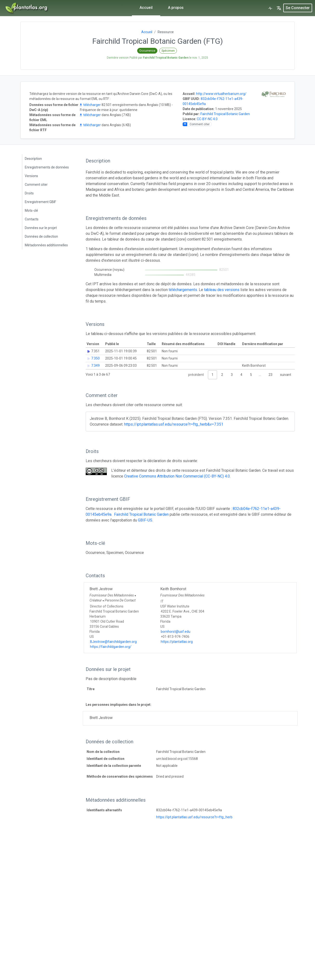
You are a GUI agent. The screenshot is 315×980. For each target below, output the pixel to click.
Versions (31, 176)
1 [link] (212, 375)
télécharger (90, 105)
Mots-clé (31, 211)
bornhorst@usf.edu (176, 632)
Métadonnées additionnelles (46, 245)
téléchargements (183, 290)
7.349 (95, 366)
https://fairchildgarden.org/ (111, 647)
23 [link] (270, 375)
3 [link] (232, 375)
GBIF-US (145, 520)
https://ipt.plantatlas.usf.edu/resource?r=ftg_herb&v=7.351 (174, 424)
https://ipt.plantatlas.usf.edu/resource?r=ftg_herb (194, 817)
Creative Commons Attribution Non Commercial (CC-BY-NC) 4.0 (177, 476)
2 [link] (222, 375)
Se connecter (298, 8)
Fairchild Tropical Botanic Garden (225, 114)
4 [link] (241, 375)
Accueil (146, 8)
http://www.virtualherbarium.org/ (221, 94)
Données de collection (41, 236)
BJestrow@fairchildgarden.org (113, 642)
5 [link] (251, 375)
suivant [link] (286, 375)
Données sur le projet (41, 228)
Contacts (32, 219)
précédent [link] (196, 375)
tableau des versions (222, 290)
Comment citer (36, 185)
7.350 (95, 358)
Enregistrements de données (47, 167)
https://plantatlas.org (177, 642)
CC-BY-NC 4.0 (207, 119)
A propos (176, 8)
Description (33, 159)
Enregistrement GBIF (40, 202)
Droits (29, 193)
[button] (279, 8)
